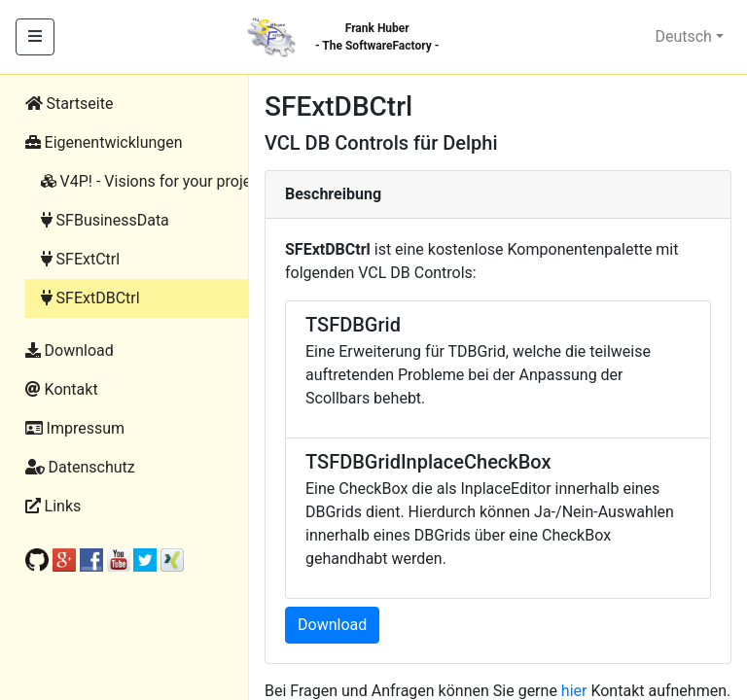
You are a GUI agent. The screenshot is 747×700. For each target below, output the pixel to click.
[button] (149, 143)
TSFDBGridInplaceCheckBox (428, 462)
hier (574, 691)
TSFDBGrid (353, 325)
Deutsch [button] (683, 36)
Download (332, 625)
